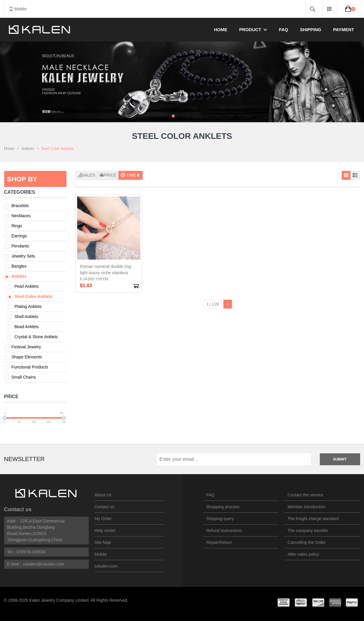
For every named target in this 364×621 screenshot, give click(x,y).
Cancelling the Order (306, 542)
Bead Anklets (27, 327)
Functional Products (30, 367)
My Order (103, 519)
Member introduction (306, 507)
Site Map (103, 542)
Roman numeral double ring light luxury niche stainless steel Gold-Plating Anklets (106, 273)
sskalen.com (106, 566)
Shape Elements (27, 357)
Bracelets (20, 206)
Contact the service (305, 495)
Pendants (20, 246)
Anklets (28, 148)
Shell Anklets (26, 317)
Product (253, 30)
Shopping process (223, 507)
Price (108, 175)
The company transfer (308, 531)
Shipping (311, 30)
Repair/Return (219, 542)
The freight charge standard (313, 519)
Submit (340, 459)
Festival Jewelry (26, 347)
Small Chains (24, 377)
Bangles (19, 266)
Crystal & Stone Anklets (36, 337)
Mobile (18, 9)
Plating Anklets (28, 306)
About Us (103, 495)
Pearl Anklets (27, 286)
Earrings (19, 236)
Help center (105, 531)
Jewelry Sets (23, 256)
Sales (86, 175)
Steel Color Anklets (34, 296)
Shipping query (220, 519)
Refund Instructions (224, 531)
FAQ (283, 30)
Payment (344, 30)
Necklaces (21, 216)
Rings (17, 226)
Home (221, 30)
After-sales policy (303, 554)
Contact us (18, 509)
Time (130, 175)
